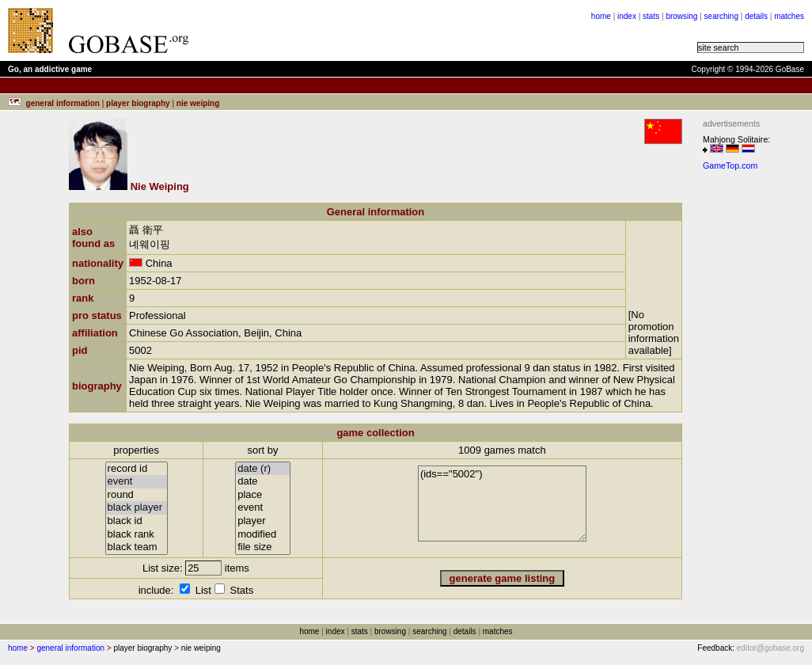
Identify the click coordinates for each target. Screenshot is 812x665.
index (627, 16)
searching (721, 16)
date (263, 482)
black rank (137, 535)
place (263, 495)
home (601, 16)
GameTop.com (730, 165)
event (137, 482)
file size (263, 547)
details (756, 16)
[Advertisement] (750, 414)
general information (70, 648)
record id (137, 469)
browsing (681, 16)
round (137, 495)
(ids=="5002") (502, 503)
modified (263, 535)
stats (651, 16)
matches (789, 16)
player (263, 521)
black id (137, 521)
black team (137, 547)
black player (137, 508)
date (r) (263, 469)
